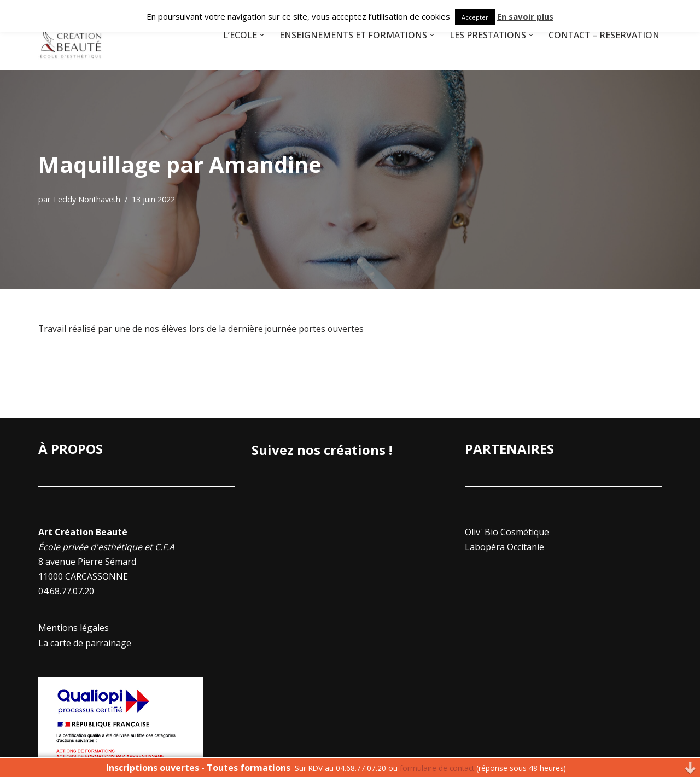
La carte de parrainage (85, 643)
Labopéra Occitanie (504, 547)
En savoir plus (525, 16)
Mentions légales (74, 628)
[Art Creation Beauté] (71, 35)
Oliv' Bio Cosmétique (507, 532)
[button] (258, 35)
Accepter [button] (475, 17)
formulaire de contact (437, 768)
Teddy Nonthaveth (87, 199)
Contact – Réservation (603, 35)
